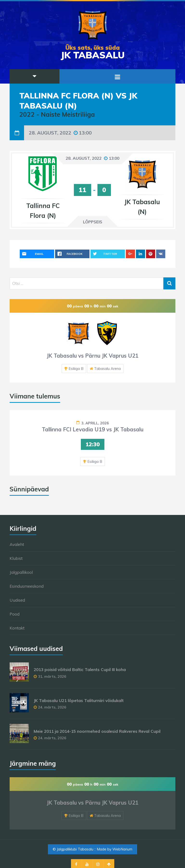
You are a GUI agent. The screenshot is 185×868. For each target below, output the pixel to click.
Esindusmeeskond (27, 586)
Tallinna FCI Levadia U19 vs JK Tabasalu (93, 429)
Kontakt (17, 628)
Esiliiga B (76, 369)
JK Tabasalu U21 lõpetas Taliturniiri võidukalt (79, 700)
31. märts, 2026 (52, 676)
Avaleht (17, 544)
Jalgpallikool (21, 572)
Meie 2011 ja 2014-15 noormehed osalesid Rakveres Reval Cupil (97, 731)
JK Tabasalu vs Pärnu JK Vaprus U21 (92, 356)
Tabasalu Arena (107, 369)
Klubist (16, 558)
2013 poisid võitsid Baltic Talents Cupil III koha (80, 669)
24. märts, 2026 (52, 707)
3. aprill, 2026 (95, 423)
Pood (15, 614)
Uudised (17, 600)
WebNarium (122, 849)
